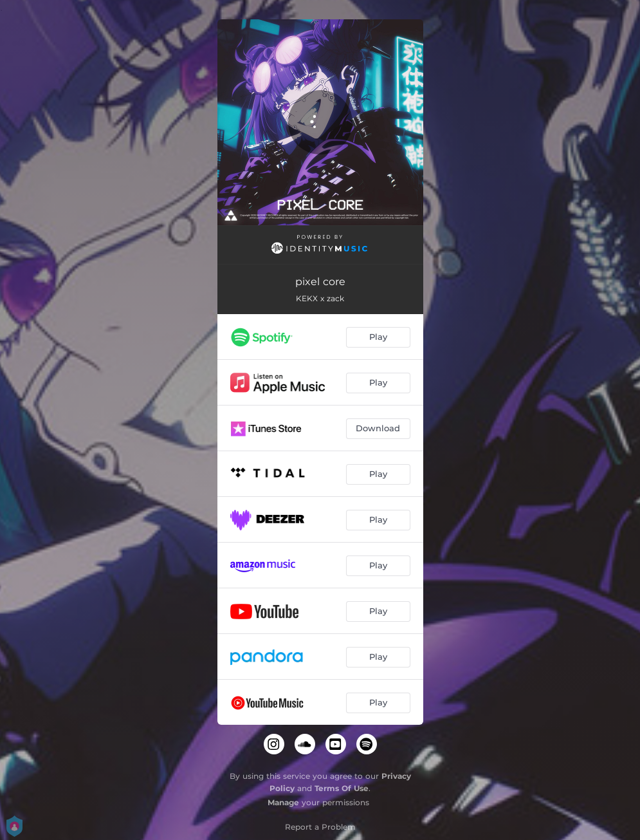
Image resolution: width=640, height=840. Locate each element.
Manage (283, 802)
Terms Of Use (342, 788)
